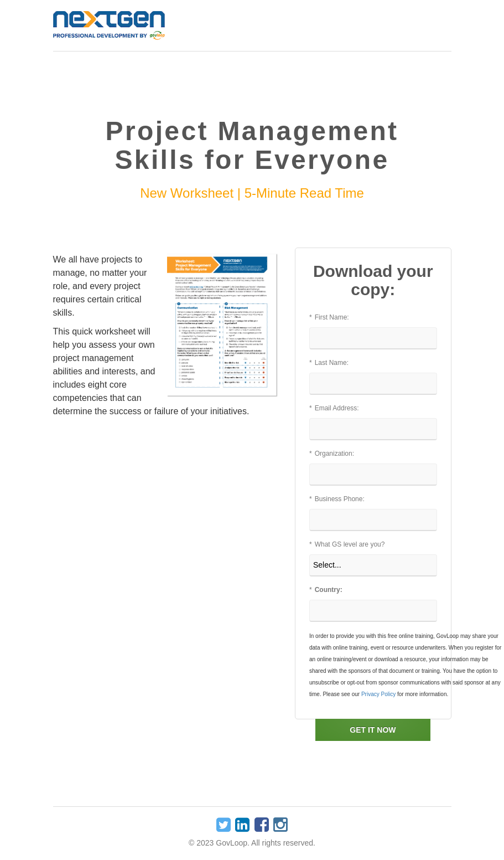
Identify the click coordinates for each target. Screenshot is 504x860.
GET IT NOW (373, 730)
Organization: (332, 454)
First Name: (329, 317)
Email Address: (334, 408)
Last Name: (329, 363)
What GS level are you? (347, 544)
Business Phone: (337, 499)
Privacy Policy (378, 694)
